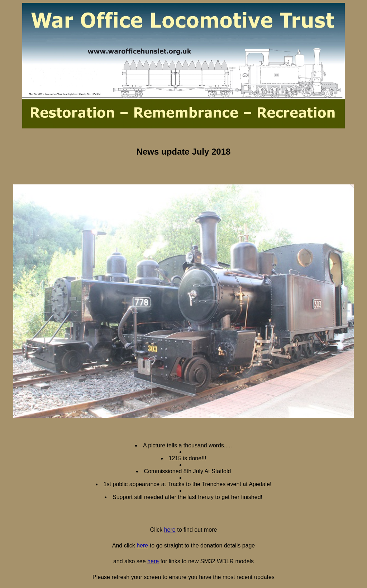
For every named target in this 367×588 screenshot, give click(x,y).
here (170, 530)
